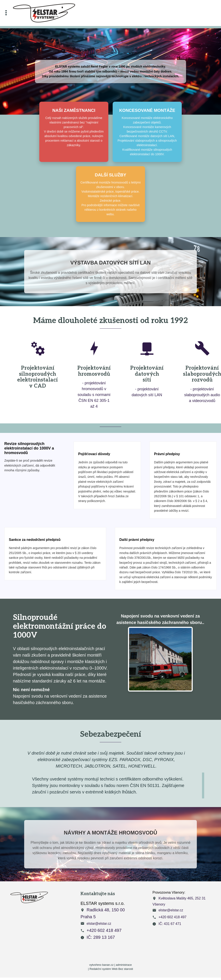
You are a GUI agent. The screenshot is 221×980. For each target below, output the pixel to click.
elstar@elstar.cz (99, 924)
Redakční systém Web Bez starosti (111, 969)
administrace (124, 965)
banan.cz (108, 965)
